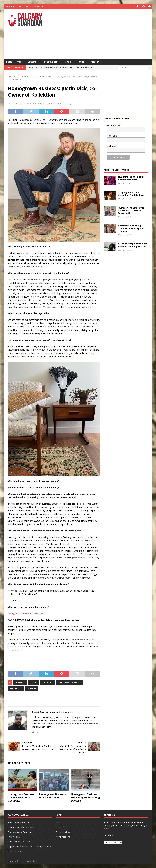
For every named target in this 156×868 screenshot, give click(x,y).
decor (33, 683)
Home (9, 62)
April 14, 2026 (126, 235)
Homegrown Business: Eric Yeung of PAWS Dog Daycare (85, 797)
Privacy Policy (14, 837)
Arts (19, 62)
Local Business (56, 103)
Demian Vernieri (37, 103)
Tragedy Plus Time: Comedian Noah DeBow (131, 194)
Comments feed (63, 832)
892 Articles (69, 712)
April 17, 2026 (126, 183)
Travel (81, 62)
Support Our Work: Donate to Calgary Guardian (30, 847)
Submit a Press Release (19, 842)
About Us (10, 6)
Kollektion (16, 689)
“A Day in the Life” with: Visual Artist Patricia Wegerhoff (131, 210)
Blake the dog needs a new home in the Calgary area (133, 245)
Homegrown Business (69, 683)
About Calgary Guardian (19, 822)
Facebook (27, 613)
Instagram (13, 613)
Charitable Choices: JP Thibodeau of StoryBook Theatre (132, 228)
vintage (32, 689)
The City (95, 62)
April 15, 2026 (126, 217)
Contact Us (38, 6)
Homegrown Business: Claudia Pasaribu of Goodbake (21, 797)
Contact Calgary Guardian (20, 832)
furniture (47, 683)
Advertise (24, 6)
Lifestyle (33, 62)
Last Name (112, 146)
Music (68, 62)
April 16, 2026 (126, 199)
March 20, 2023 (19, 103)
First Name (112, 136)
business (20, 683)
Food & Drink (51, 62)
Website (38, 613)
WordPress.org (63, 837)
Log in (58, 822)
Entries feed (61, 827)
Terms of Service (16, 851)
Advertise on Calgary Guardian (22, 827)
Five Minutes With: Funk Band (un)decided (131, 178)
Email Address (114, 126)
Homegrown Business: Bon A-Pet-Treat (53, 796)
